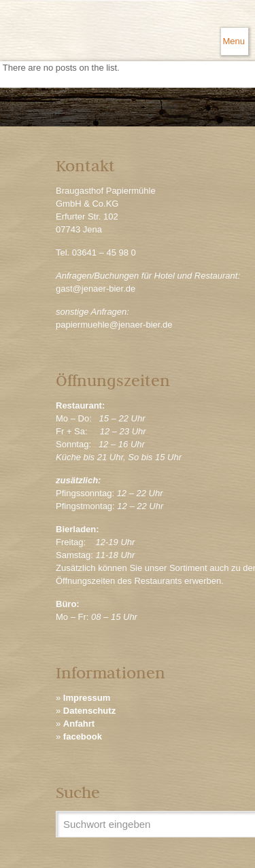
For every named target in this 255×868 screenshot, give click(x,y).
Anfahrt (79, 724)
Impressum (87, 698)
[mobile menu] (235, 41)
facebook (83, 736)
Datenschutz (89, 711)
